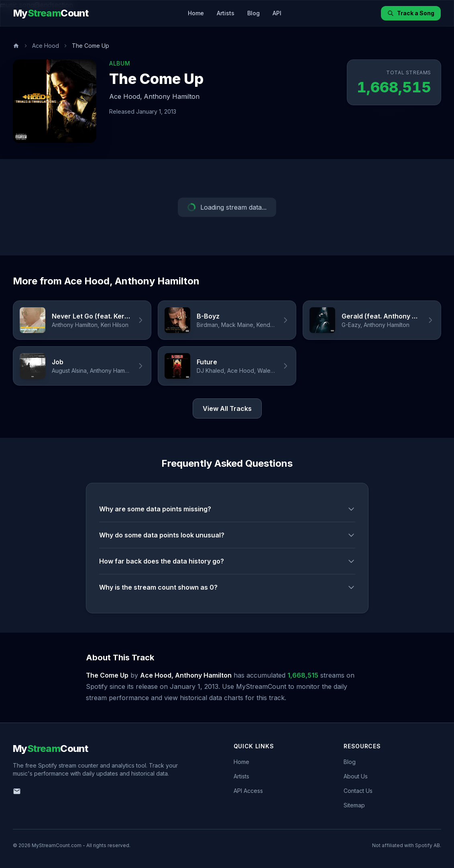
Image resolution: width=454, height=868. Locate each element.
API (277, 13)
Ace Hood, (126, 96)
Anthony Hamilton (172, 96)
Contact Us (358, 791)
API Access (248, 791)
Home (196, 13)
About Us (356, 776)
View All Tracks (227, 408)
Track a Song (411, 13)
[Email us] (17, 791)
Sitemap (354, 805)
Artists (226, 13)
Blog (253, 13)
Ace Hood (46, 46)
